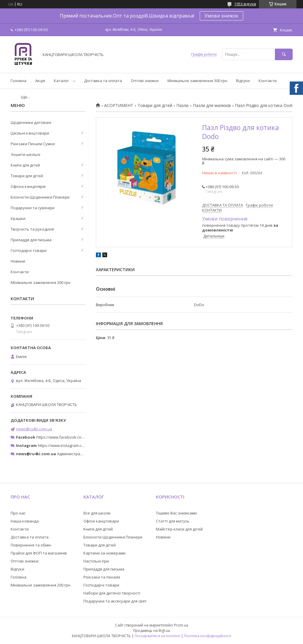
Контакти (268, 81)
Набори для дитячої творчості (112, 593)
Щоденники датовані (31, 122)
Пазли (182, 106)
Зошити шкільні (25, 154)
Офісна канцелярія (28, 186)
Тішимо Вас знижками (176, 513)
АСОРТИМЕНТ (119, 106)
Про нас (18, 513)
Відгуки (243, 81)
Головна (18, 81)
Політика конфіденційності (208, 636)
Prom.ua (181, 625)
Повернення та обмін (31, 545)
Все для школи (97, 513)
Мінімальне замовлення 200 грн (41, 585)
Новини (18, 261)
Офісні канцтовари (101, 521)
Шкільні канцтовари (30, 133)
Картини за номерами (104, 553)
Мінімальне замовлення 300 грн (197, 81)
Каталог (61, 81)
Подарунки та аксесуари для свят (115, 601)
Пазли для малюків (212, 106)
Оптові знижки (145, 81)
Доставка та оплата (103, 81)
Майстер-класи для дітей (179, 529)
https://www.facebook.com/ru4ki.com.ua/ (73, 437)
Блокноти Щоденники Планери (40, 197)
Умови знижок (221, 16)
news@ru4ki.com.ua (34, 429)
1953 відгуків (245, 4)
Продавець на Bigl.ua (151, 631)
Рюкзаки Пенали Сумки (33, 144)
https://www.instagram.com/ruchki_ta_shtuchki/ (80, 445)
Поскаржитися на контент (157, 636)
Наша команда (25, 521)
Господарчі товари (29, 250)
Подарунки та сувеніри (33, 208)
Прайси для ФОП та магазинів (39, 553)
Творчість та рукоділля (32, 229)
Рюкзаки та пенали (102, 577)
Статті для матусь (173, 521)
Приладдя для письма (31, 240)
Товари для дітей (155, 106)
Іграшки (18, 218)
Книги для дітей (25, 165)
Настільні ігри (96, 561)
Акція (40, 81)
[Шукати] (284, 54)
